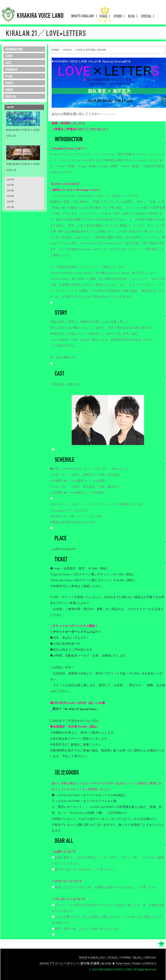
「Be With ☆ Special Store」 (80, 709)
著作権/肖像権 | (91, 963)
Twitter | (137, 963)
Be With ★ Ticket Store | (117, 963)
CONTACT (150, 963)
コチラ (132, 609)
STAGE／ (114, 957)
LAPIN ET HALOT (64, 549)
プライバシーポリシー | (64, 963)
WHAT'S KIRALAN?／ (94, 957)
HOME (55, 50)
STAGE (67, 50)
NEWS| (44, 963)
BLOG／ (139, 957)
